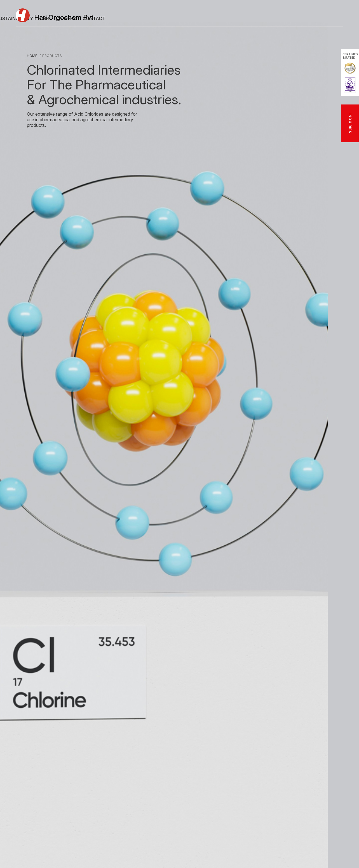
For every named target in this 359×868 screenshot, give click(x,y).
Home (32, 56)
